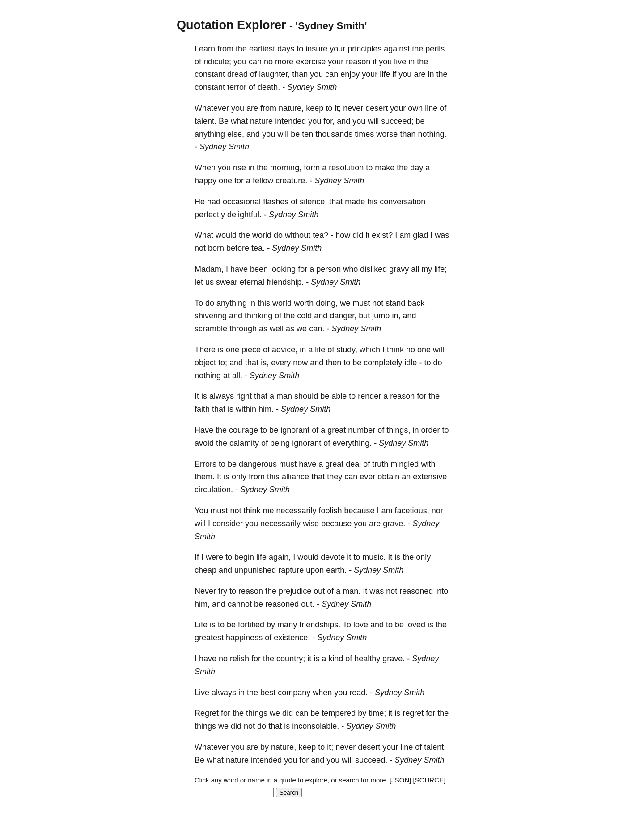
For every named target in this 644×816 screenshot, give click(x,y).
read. (358, 693)
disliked (373, 269)
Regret (207, 713)
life (385, 74)
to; (223, 363)
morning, (286, 168)
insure (316, 49)
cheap (205, 570)
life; (441, 269)
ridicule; (217, 62)
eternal (252, 282)
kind (336, 659)
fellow (263, 181)
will (373, 121)
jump (381, 316)
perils (435, 49)
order (430, 430)
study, (347, 350)
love (361, 625)
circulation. (214, 490)
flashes (276, 202)
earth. (336, 570)
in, (396, 316)
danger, (343, 316)
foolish (330, 511)
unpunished (255, 570)
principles (364, 49)
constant (210, 74)
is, (265, 363)
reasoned (416, 591)
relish (239, 659)
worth (304, 303)
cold (304, 316)
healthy (367, 659)
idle (411, 363)
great (337, 430)
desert (377, 108)
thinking (258, 316)
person (328, 269)
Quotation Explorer (231, 25)
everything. (352, 443)
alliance (295, 477)
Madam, (209, 269)
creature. (291, 181)
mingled (405, 464)
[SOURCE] (430, 780)
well (277, 329)
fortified (251, 625)
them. (205, 477)
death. (269, 87)
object (205, 363)
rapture (291, 570)
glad (420, 235)
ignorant (295, 430)
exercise (311, 62)
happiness (244, 638)
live (400, 62)
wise (311, 524)
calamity (244, 443)
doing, (327, 303)
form (312, 168)
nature (261, 121)
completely (383, 363)
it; (338, 108)
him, (202, 604)
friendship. (285, 282)
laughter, (274, 74)
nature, (291, 108)
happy (205, 181)
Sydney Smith (312, 87)
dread (237, 74)
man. (352, 591)
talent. (205, 121)
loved (416, 625)
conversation (402, 202)
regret (413, 713)
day (417, 168)
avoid (204, 443)
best (268, 693)
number (362, 430)
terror (237, 87)
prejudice (295, 591)
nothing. (432, 134)
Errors (205, 464)
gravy (399, 269)
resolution (346, 168)
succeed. (371, 760)
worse (387, 134)
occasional (242, 202)
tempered (339, 713)
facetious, (412, 511)
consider (228, 524)
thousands (334, 134)
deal (353, 464)
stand (395, 303)
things (257, 713)
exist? (382, 235)
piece (251, 350)
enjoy (350, 74)
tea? (320, 235)
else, (236, 134)
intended (290, 121)
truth (380, 464)
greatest (209, 638)
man (284, 396)
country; (291, 659)
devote (333, 557)
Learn (205, 49)
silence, (313, 202)
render (369, 396)
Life (201, 625)
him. (266, 409)
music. (374, 557)
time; (377, 713)
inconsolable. (316, 726)
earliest (262, 49)
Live (202, 693)
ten (307, 134)
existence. (292, 638)
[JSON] (400, 780)
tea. (258, 248)
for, (329, 121)
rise (239, 168)
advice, (285, 350)
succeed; (397, 121)
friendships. (320, 625)
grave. (394, 524)
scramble (211, 329)
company (294, 693)
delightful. (244, 215)
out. (308, 604)
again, (280, 557)
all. (237, 376)
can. (317, 329)
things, (398, 430)
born (216, 248)
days (286, 49)
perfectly (210, 215)
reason (358, 62)
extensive (430, 477)
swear (227, 282)
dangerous (258, 464)
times (364, 134)
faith (202, 409)
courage (244, 430)
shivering (211, 316)
